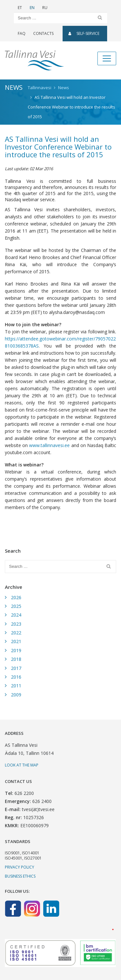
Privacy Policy (20, 867)
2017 (16, 668)
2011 (16, 686)
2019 (16, 650)
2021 (16, 641)
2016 (16, 677)
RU (45, 8)
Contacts (43, 33)
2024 (16, 615)
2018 (16, 659)
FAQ (22, 33)
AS (36, 346)
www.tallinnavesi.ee (49, 445)
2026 (16, 597)
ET (20, 8)
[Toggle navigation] (107, 58)
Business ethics (20, 876)
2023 (16, 624)
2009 (16, 695)
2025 (16, 606)
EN (32, 8)
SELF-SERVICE (84, 33)
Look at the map (22, 765)
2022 (16, 633)
